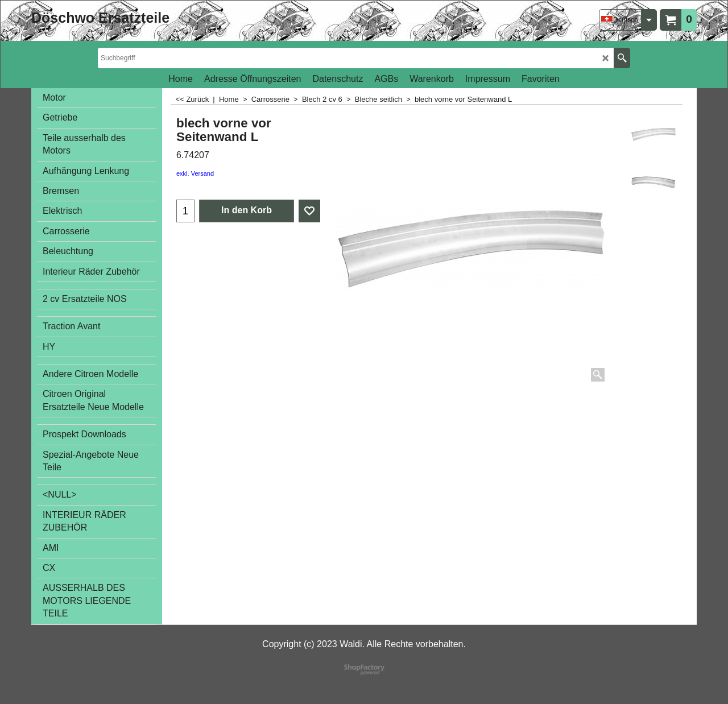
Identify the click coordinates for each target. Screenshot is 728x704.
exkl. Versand (195, 173)
